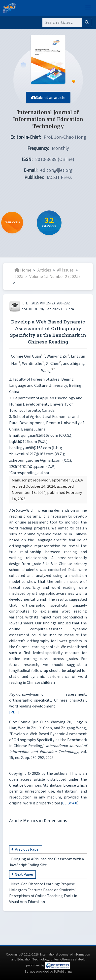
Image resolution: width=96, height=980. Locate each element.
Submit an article (48, 98)
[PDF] (14, 712)
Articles (44, 270)
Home (23, 270)
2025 (19, 277)
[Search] (62, 23)
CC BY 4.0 (70, 803)
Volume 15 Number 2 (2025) (55, 277)
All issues (65, 270)
